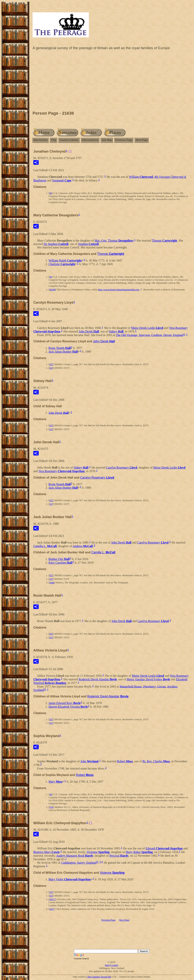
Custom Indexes (69, 140)
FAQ (54, 140)
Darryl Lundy (111, 965)
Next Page (142, 140)
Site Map (107, 140)
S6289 (52, 290)
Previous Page (124, 140)
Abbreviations (90, 140)
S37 (51, 364)
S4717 (52, 899)
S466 (52, 583)
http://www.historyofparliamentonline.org (119, 290)
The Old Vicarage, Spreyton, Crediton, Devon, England (150, 335)
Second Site (106, 977)
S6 (51, 193)
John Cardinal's (94, 977)
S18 (51, 807)
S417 (52, 909)
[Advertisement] (112, 81)
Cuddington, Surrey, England (79, 863)
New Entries (41, 140)
